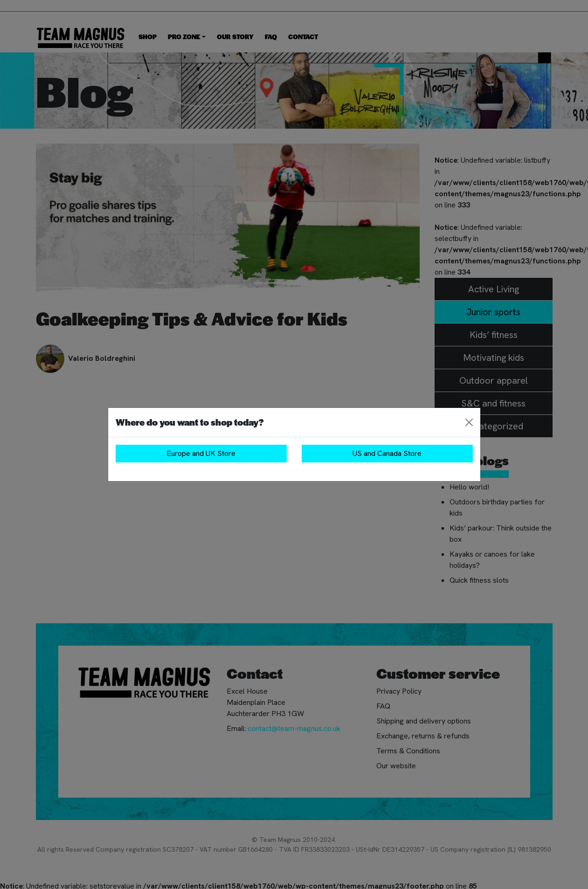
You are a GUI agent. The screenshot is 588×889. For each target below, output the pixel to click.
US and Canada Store (387, 453)
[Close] (469, 422)
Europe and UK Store (201, 453)
